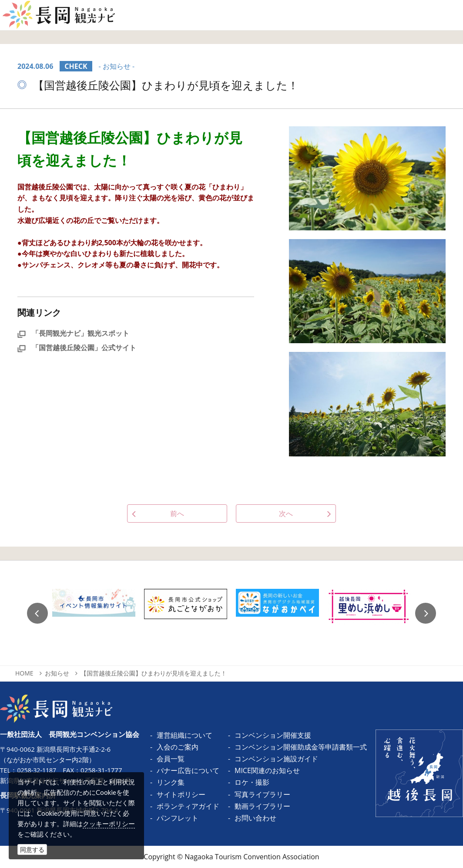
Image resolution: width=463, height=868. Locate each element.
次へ (286, 513)
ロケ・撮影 (252, 782)
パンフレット (178, 818)
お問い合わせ (255, 818)
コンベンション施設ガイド (276, 759)
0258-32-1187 (38, 770)
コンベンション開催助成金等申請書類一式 (301, 747)
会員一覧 (171, 759)
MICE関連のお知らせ (267, 770)
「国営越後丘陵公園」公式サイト (77, 348)
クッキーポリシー (109, 824)
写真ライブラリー (262, 794)
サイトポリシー (181, 794)
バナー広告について (188, 770)
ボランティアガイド (188, 806)
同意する (32, 849)
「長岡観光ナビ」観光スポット (73, 333)
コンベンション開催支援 (273, 735)
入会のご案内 (178, 747)
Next (426, 613)
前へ (177, 513)
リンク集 (171, 782)
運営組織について (185, 735)
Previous (37, 613)
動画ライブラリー (262, 806)
